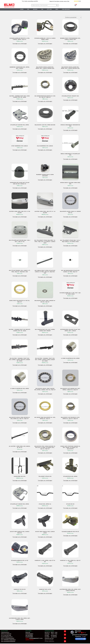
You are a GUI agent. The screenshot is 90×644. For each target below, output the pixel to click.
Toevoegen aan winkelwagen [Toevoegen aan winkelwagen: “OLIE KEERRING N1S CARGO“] (45, 150)
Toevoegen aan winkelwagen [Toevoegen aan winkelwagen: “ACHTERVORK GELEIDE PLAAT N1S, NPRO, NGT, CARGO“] (70, 335)
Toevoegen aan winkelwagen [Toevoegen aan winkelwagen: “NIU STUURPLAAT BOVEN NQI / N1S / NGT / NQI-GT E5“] (20, 246)
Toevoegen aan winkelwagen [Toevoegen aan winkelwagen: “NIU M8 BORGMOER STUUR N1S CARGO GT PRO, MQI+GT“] (70, 276)
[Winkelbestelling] (73, 17)
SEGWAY (35, 9)
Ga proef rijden (29, 637)
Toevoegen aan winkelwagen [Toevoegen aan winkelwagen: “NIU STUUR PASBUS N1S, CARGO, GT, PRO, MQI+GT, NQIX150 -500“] (20, 276)
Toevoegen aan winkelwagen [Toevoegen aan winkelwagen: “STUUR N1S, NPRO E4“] (45, 508)
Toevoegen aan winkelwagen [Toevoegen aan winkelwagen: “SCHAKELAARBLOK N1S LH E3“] (20, 564)
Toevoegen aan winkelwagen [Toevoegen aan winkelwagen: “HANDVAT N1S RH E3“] (20, 593)
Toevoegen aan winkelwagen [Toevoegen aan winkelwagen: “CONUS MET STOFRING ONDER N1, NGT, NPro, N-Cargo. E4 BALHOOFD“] (70, 453)
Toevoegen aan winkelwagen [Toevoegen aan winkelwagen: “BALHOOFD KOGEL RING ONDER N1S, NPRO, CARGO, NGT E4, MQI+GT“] (45, 394)
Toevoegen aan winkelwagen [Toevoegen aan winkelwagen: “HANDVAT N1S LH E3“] (45, 593)
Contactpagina (29, 634)
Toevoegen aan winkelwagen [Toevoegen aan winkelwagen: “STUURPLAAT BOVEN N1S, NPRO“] (20, 129)
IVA (42, 9)
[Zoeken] (57, 5)
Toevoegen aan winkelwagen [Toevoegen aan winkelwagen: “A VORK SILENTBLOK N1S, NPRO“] (70, 362)
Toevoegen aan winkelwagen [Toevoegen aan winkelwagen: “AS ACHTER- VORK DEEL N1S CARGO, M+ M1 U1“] (20, 452)
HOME (22, 9)
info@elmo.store (8, 637)
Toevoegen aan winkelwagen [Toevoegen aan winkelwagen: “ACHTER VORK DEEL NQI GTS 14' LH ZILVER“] (45, 217)
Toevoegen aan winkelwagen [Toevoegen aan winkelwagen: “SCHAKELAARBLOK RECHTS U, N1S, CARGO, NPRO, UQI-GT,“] (20, 43)
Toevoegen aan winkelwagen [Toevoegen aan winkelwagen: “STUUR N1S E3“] (70, 508)
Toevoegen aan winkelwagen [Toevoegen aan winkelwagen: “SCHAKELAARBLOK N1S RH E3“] (70, 536)
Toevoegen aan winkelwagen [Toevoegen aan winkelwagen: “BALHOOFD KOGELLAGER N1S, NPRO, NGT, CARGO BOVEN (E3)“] (70, 72)
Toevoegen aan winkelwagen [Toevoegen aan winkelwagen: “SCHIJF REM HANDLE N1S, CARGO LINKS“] (45, 537)
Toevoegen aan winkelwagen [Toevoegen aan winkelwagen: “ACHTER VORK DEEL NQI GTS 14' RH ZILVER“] (20, 217)
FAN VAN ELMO (66, 9)
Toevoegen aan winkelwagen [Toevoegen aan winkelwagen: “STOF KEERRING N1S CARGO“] (20, 150)
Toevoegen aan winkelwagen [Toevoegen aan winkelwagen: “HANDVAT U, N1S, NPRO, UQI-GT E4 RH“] (45, 566)
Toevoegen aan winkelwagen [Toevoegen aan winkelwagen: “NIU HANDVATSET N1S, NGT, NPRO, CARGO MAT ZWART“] (45, 335)
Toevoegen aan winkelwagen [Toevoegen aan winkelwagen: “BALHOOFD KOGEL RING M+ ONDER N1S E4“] (70, 217)
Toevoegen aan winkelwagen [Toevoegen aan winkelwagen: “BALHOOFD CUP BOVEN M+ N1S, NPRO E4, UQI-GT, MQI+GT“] (70, 423)
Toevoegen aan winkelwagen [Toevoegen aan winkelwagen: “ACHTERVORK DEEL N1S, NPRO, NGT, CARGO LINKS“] (20, 623)
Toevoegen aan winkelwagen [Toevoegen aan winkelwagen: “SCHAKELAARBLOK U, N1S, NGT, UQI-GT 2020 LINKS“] (70, 298)
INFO (57, 9)
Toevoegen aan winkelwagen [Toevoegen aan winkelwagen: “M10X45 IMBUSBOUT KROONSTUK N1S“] (70, 130)
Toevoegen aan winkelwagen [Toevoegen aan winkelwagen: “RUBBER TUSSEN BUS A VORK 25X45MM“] (45, 180)
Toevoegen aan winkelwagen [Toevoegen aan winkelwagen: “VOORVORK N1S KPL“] (20, 480)
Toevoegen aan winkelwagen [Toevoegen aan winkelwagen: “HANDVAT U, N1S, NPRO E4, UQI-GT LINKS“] (70, 566)
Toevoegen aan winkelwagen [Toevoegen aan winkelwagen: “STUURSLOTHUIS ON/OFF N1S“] (70, 100)
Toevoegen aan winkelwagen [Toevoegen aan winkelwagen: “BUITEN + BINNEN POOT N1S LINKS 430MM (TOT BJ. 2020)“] (20, 101)
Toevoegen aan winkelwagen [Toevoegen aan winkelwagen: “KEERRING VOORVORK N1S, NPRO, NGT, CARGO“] (20, 72)
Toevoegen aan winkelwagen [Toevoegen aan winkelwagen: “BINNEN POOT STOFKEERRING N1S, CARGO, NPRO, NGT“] (70, 43)
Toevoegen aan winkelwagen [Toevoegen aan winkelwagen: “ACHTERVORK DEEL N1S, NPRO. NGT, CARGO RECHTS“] (70, 595)
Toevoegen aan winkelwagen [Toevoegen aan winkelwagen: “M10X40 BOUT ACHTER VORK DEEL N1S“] (70, 188)
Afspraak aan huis (49, 638)
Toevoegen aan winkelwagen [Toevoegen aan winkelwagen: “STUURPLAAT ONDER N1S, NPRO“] (20, 508)
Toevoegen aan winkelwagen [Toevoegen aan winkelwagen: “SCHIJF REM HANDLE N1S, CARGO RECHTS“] (20, 537)
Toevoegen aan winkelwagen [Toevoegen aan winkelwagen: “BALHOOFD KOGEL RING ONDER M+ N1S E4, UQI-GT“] (45, 306)
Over (27, 632)
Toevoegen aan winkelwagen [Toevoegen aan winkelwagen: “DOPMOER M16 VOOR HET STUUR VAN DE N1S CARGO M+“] (20, 188)
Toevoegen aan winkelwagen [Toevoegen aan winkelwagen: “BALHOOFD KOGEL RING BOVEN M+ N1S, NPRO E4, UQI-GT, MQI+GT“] (20, 423)
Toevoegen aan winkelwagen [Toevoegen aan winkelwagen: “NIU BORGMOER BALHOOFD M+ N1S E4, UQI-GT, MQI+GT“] (45, 101)
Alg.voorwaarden (49, 640)
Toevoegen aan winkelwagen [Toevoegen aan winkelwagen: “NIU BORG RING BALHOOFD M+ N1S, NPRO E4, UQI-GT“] (45, 423)
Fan (26, 635)
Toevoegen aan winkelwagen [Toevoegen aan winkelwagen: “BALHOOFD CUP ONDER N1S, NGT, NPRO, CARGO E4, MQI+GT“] (70, 394)
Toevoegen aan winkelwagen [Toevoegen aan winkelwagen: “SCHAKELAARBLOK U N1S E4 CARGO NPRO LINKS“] (45, 43)
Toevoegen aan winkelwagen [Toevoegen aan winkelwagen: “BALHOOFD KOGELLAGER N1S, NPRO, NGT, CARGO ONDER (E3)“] (45, 72)
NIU (28, 9)
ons (29, 632)
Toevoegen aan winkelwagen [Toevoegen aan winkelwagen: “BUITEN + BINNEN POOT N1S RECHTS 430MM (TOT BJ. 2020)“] (20, 335)
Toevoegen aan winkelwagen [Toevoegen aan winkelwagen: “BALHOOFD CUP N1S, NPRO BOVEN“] (45, 129)
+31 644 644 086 (7, 635)
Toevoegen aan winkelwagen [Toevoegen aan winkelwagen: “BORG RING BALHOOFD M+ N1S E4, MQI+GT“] (20, 306)
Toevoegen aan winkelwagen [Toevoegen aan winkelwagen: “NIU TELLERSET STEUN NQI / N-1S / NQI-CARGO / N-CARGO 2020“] (70, 246)
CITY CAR (49, 9)
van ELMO (30, 635)
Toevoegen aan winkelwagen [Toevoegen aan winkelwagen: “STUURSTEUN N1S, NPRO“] (70, 480)
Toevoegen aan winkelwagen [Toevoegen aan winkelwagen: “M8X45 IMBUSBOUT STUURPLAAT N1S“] (70, 159)
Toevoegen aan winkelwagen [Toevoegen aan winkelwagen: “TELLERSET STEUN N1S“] (45, 480)
